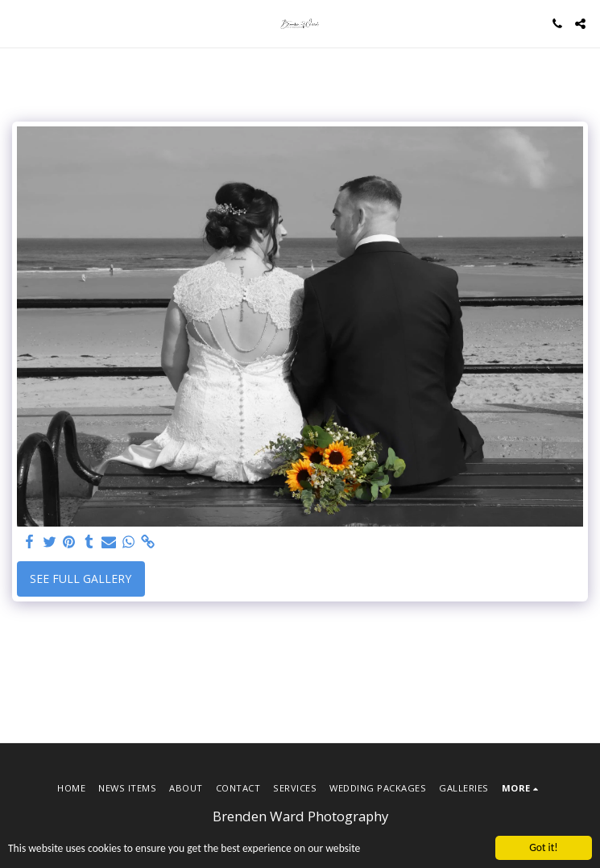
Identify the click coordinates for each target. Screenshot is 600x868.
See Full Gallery (81, 579)
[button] (18, 23)
